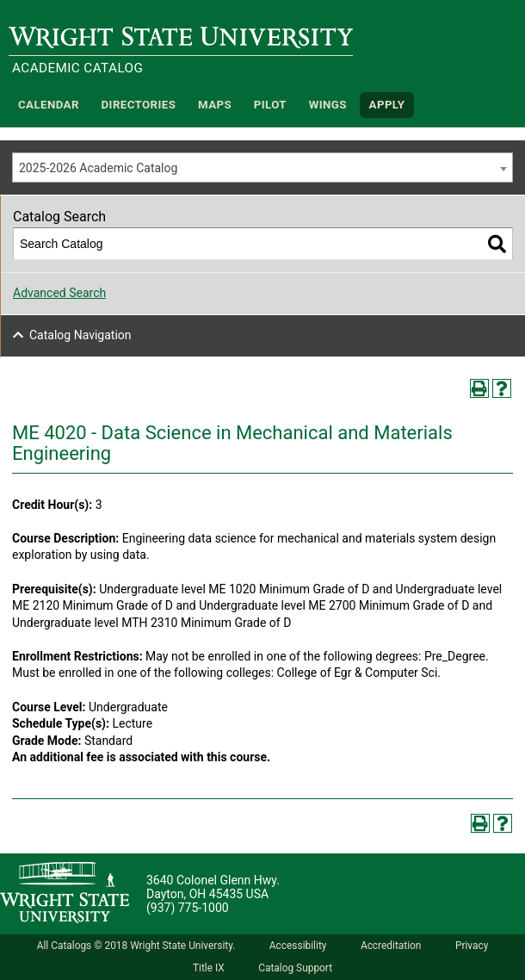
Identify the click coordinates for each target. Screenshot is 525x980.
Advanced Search (59, 293)
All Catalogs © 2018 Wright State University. (136, 946)
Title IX (209, 968)
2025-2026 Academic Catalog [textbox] (98, 168)
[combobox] (262, 167)
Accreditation (391, 946)
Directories (139, 105)
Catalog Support (295, 968)
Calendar (49, 105)
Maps (215, 105)
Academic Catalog (77, 68)
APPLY (387, 105)
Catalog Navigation (80, 335)
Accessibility (298, 946)
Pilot (270, 105)
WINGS (328, 105)
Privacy (472, 946)
